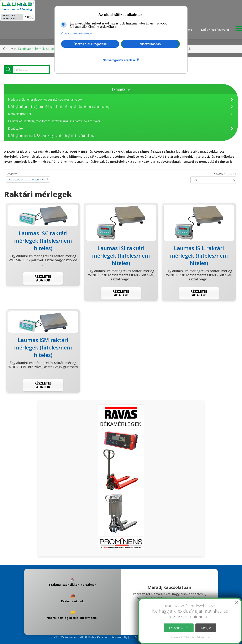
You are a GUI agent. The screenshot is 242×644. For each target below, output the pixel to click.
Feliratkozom (179, 628)
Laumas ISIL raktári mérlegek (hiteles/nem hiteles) (199, 256)
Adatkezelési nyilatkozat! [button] (78, 34)
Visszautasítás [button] (150, 44)
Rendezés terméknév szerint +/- (27, 180)
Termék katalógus (47, 49)
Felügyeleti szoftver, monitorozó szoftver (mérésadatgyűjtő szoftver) (54, 121)
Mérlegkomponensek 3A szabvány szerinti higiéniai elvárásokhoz (51, 136)
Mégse (206, 628)
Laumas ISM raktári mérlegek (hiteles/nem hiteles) (43, 347)
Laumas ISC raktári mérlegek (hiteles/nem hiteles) (43, 241)
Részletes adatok (43, 278)
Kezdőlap (25, 49)
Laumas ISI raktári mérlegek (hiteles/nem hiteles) (121, 256)
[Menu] (239, 30)
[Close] (237, 602)
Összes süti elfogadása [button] (90, 44)
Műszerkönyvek (215, 30)
